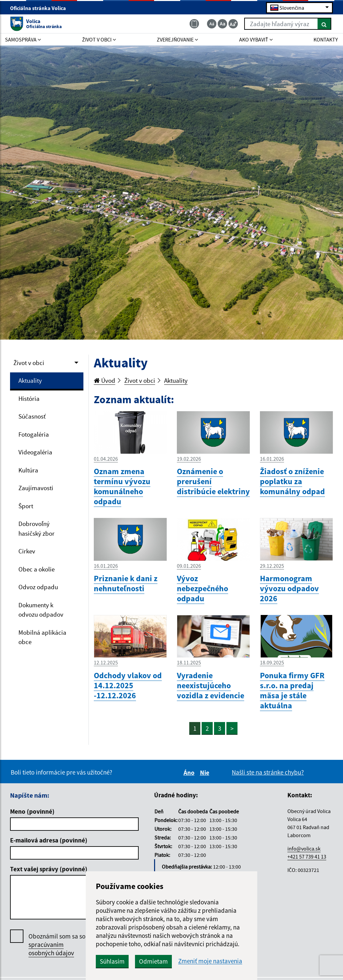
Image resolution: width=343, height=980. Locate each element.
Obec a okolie (37, 569)
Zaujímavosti (36, 488)
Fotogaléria (34, 434)
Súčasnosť (32, 416)
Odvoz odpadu (38, 587)
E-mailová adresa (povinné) (49, 840)
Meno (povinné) (32, 811)
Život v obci (29, 363)
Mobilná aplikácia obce (42, 637)
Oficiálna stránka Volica (41, 8)
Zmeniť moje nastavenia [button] (210, 961)
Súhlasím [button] (112, 961)
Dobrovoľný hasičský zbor (37, 528)
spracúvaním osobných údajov (51, 949)
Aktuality (30, 380)
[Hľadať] (324, 24)
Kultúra (28, 470)
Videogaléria (35, 452)
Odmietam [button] (153, 961)
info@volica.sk (304, 849)
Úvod (105, 380)
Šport (26, 506)
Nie (206, 773)
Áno (190, 773)
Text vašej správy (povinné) (49, 869)
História (29, 398)
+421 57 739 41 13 (307, 857)
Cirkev (27, 551)
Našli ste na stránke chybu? (268, 772)
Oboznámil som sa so (57, 945)
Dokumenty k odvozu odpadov (41, 610)
